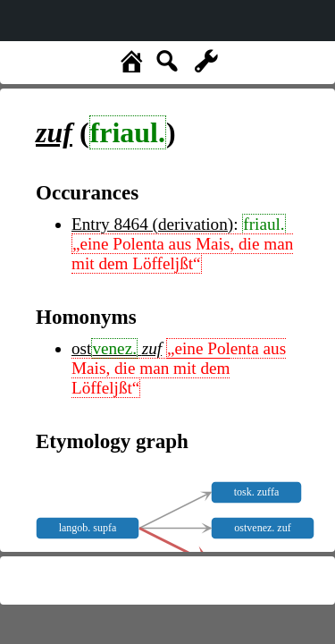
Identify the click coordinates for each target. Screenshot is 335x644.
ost (107, 348)
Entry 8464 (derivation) (152, 224)
